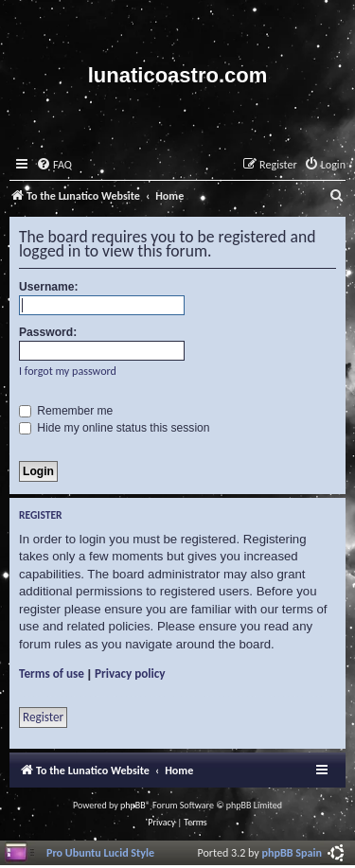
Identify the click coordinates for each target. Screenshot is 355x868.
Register (43, 717)
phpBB (133, 805)
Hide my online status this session (115, 428)
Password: (48, 332)
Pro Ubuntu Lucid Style (100, 852)
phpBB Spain (292, 852)
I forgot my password (68, 371)
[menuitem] (54, 165)
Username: (49, 287)
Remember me (66, 411)
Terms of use (52, 673)
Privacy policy (130, 673)
